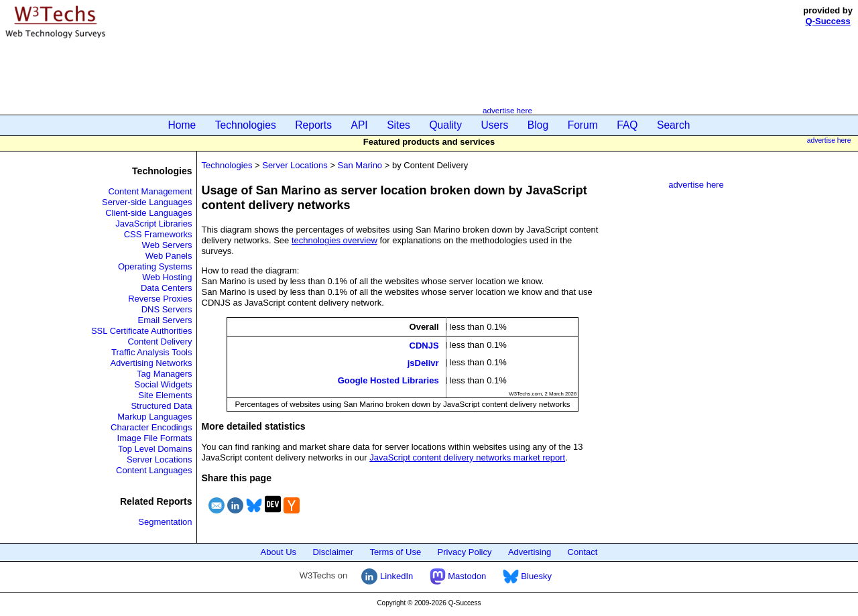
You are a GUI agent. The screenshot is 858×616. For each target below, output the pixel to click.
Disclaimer (333, 552)
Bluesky (527, 576)
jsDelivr (423, 363)
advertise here (507, 110)
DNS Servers (167, 309)
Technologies (246, 125)
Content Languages (154, 470)
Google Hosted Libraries (388, 380)
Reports (313, 125)
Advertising (530, 552)
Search (673, 125)
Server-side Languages (147, 202)
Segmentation (165, 522)
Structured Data (161, 406)
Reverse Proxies (160, 299)
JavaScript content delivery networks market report (467, 457)
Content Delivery (160, 342)
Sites (399, 125)
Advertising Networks (151, 363)
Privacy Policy (465, 552)
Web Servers (167, 245)
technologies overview (334, 240)
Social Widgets (164, 384)
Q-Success (828, 21)
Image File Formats (155, 438)
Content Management (150, 191)
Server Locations (160, 459)
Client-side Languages (148, 213)
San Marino (360, 165)
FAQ (627, 125)
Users (495, 125)
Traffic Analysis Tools (151, 352)
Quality (445, 125)
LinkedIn (387, 576)
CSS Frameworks (158, 234)
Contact (583, 552)
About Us (279, 552)
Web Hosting (167, 277)
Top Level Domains (155, 449)
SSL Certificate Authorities (142, 331)
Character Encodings (151, 427)
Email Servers (165, 320)
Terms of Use (396, 552)
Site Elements (165, 395)
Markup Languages (155, 417)
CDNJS (424, 345)
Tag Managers (164, 374)
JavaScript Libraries (154, 224)
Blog (538, 125)
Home (182, 125)
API (360, 125)
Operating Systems (155, 266)
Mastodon (458, 576)
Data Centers (167, 288)
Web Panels (169, 256)
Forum (583, 125)
